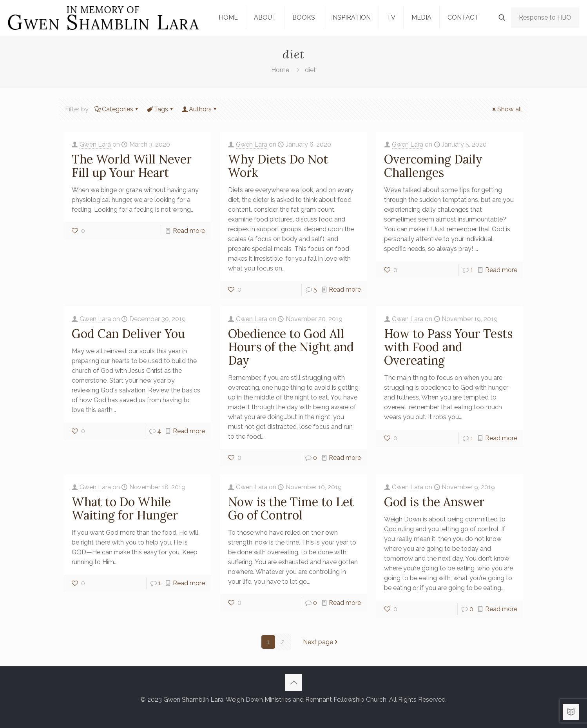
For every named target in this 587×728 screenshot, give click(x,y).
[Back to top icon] (293, 683)
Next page (321, 642)
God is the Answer (434, 502)
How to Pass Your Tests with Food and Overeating (448, 347)
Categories (117, 109)
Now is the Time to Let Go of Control (291, 508)
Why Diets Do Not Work (278, 166)
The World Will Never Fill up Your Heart (132, 166)
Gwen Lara (95, 144)
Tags (160, 109)
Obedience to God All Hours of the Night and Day (291, 347)
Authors (200, 109)
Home (280, 70)
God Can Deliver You (128, 334)
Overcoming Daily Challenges (433, 166)
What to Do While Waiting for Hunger (125, 508)
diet (310, 70)
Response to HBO (545, 17)
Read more (189, 231)
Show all (506, 109)
